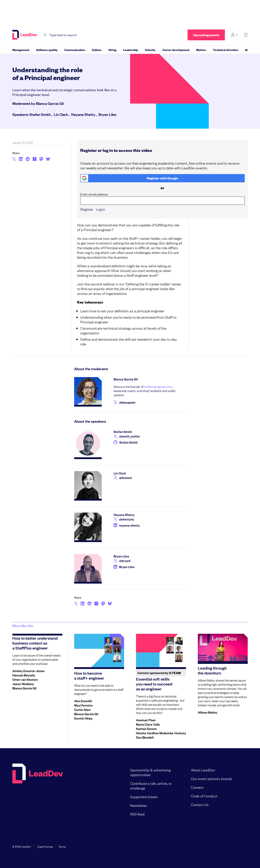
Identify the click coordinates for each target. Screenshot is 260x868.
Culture (97, 50)
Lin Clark (61, 114)
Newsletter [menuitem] (139, 805)
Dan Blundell (145, 737)
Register (87, 209)
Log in (101, 209)
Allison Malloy (208, 712)
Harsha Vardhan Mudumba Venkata (161, 733)
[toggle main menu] (246, 35)
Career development (176, 50)
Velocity (150, 50)
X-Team (175, 673)
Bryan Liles (107, 114)
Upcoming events (206, 35)
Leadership (131, 50)
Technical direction (225, 50)
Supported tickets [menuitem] (144, 797)
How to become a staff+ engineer (89, 675)
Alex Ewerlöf (83, 701)
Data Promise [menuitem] (45, 846)
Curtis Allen (82, 709)
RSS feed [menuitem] (137, 814)
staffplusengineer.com (158, 386)
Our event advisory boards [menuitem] (211, 779)
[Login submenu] (234, 35)
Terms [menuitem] (62, 846)
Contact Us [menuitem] (200, 804)
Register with (129, 178)
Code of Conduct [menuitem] (204, 796)
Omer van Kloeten (25, 679)
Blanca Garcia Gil (50, 103)
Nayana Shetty (83, 114)
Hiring (112, 50)
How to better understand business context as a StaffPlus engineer (35, 643)
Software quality (47, 50)
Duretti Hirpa (83, 718)
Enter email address (162, 198)
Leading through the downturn (212, 670)
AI (246, 50)
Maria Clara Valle (148, 724)
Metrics (201, 50)
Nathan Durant (146, 729)
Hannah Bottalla (24, 675)
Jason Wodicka (23, 684)
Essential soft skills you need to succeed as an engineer (154, 684)
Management (21, 50)
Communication (75, 50)
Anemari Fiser (146, 720)
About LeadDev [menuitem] (203, 770)
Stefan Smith (40, 114)
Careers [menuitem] (197, 787)
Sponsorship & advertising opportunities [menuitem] (150, 772)
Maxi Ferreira (83, 705)
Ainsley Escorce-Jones (28, 671)
